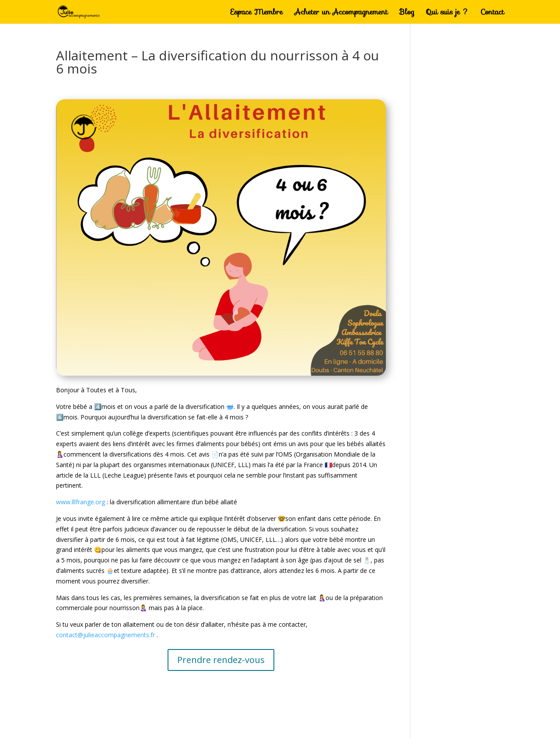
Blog (407, 13)
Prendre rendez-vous (221, 660)
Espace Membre (257, 13)
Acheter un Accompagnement (341, 13)
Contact (492, 13)
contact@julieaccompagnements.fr (105, 635)
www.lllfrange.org (80, 502)
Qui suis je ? (447, 13)
